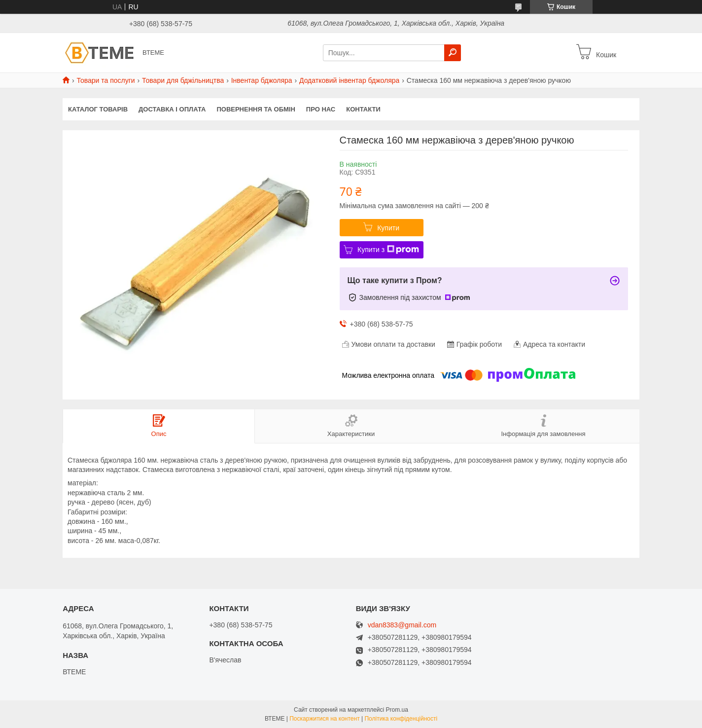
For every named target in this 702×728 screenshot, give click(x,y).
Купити (388, 228)
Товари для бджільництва (183, 80)
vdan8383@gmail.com (402, 625)
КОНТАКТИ (363, 109)
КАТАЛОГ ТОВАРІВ (98, 109)
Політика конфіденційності (401, 719)
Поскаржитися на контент (324, 719)
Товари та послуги (105, 80)
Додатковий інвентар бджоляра (349, 80)
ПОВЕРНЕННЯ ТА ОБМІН (256, 109)
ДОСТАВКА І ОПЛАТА (172, 109)
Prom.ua (397, 710)
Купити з (388, 250)
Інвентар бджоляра (262, 80)
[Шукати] (453, 53)
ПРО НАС (321, 109)
